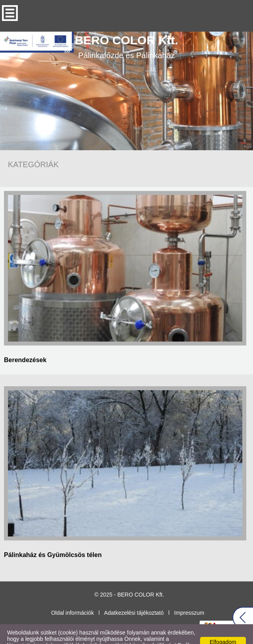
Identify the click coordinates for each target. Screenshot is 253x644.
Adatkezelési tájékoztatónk (123, 636)
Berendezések (25, 344)
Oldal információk (72, 597)
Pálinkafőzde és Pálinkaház (126, 31)
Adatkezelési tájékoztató (134, 597)
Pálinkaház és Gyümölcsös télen (53, 539)
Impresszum (189, 597)
